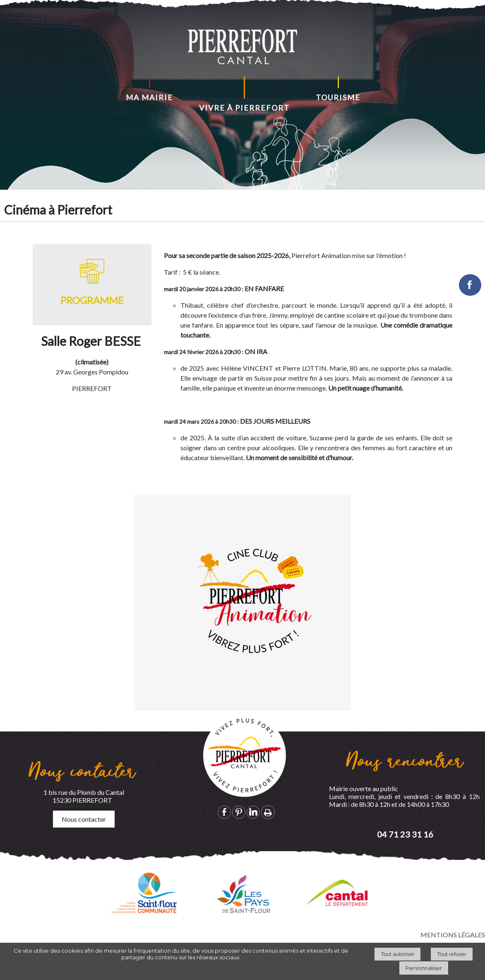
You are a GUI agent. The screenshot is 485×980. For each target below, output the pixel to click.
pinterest (239, 812)
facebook (224, 812)
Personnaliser (424, 968)
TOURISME (338, 97)
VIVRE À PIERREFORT (244, 108)
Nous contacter (84, 819)
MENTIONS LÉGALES (453, 935)
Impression (268, 812)
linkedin (253, 812)
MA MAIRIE (149, 97)
